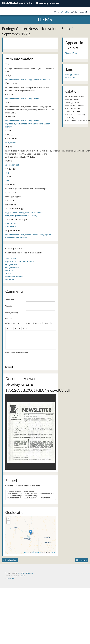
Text (7, 181)
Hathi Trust (10, 270)
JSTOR (8, 273)
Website (9, 306)
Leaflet (26, 554)
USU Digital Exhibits (25, 575)
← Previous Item (10, 562)
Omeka (22, 577)
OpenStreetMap (36, 554)
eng (7, 173)
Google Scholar (12, 267)
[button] (7, 329)
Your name (10, 299)
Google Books (12, 264)
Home (56, 12)
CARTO (53, 554)
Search (75, 12)
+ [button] (8, 520)
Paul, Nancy (11, 143)
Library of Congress (14, 277)
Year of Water (71, 53)
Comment (9, 318)
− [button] (8, 524)
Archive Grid (11, 258)
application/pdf (12, 165)
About (84, 12)
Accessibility (9, 580)
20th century (11, 227)
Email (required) (12, 313)
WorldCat (10, 280)
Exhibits (65, 12)
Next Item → (82, 562)
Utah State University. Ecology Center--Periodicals (28, 80)
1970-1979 (10, 224)
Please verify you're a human (17, 353)
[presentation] (7, 329)
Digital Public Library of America (20, 261)
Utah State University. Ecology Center (22, 99)
